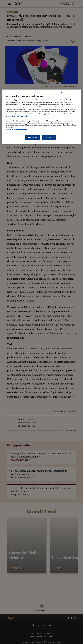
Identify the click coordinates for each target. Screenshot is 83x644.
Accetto (49, 138)
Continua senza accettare (70, 93)
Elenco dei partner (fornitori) (17, 130)
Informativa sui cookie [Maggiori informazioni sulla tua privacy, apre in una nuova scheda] (20, 116)
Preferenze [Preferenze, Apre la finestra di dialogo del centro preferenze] (33, 138)
